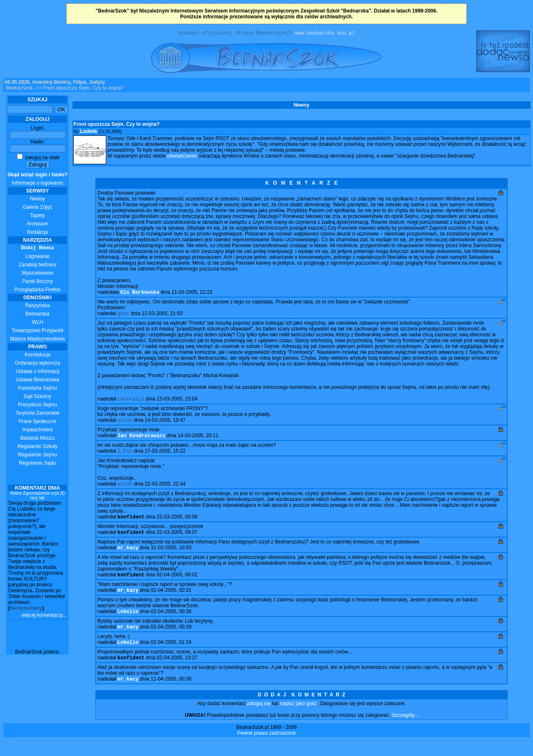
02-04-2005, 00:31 (171, 601)
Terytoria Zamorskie (37, 414)
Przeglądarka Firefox (38, 291)
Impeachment (38, 431)
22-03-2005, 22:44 (165, 491)
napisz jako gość (298, 719)
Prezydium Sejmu (37, 406)
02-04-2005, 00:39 (171, 640)
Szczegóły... (405, 731)
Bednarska (37, 315)
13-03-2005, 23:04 (177, 403)
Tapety (37, 217)
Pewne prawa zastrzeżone (267, 748)
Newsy (37, 200)
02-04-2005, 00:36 (171, 623)
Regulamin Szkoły (37, 448)
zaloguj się (259, 719)
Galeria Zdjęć (37, 208)
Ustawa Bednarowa (37, 381)
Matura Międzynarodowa (37, 340)
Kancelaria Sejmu (37, 389)
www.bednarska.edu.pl (325, 34)
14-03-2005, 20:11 (198, 441)
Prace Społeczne (38, 423)
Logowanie (37, 258)
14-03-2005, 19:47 (165, 425)
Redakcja (37, 233)
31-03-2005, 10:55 (171, 557)
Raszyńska (38, 307)
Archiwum (38, 225)
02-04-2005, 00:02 (177, 585)
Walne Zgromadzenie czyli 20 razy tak (38, 497)
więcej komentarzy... (44, 616)
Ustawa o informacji (38, 373)
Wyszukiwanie (37, 274)
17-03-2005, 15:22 (165, 457)
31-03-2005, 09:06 (177, 525)
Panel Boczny (37, 283)
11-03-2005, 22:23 (192, 294)
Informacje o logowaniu (38, 180)
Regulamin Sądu (38, 464)
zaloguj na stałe (39, 159)
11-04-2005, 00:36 (171, 694)
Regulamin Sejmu (38, 456)
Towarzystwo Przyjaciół (37, 332)
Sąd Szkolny (38, 398)
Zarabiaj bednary (37, 266)
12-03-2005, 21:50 (162, 316)
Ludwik (88, 133)
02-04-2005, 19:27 (177, 672)
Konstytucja (37, 356)
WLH (38, 323)
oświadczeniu (182, 157)
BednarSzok (19, 89)
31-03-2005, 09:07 (177, 541)
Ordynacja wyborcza (38, 364)
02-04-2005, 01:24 (171, 656)
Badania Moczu (38, 439)
